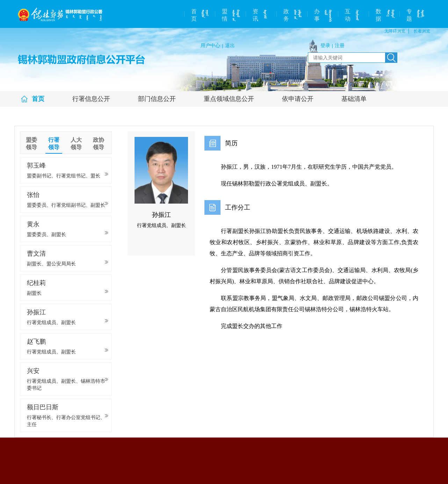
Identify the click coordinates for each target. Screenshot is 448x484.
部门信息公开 (157, 99)
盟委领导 (31, 144)
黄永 (67, 229)
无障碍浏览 (395, 31)
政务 (286, 15)
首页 (194, 15)
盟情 (225, 15)
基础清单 (354, 99)
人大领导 (76, 144)
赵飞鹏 (67, 347)
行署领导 (54, 144)
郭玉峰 (67, 171)
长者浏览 (422, 31)
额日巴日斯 (67, 416)
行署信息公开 (91, 99)
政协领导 (99, 144)
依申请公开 (298, 99)
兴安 (67, 379)
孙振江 (67, 317)
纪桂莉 (67, 288)
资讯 (255, 15)
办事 (317, 15)
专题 (409, 15)
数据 (378, 15)
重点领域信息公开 (229, 99)
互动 (348, 15)
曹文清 (67, 259)
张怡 (67, 200)
